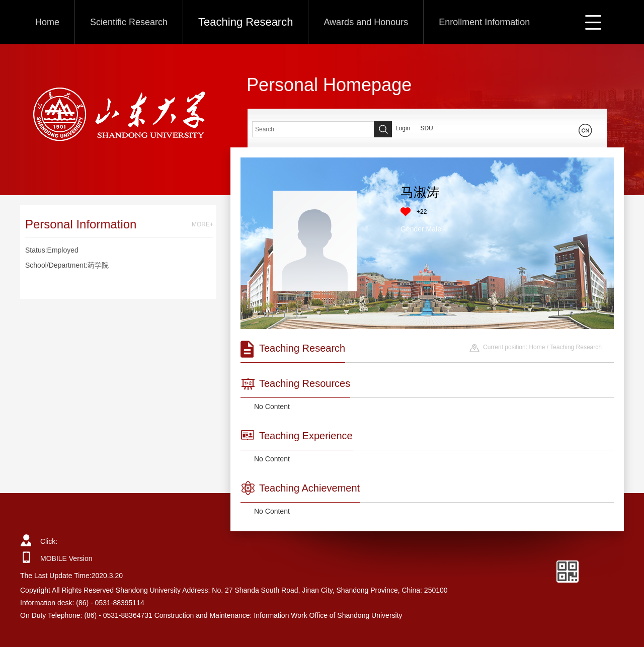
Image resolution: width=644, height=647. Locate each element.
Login (403, 128)
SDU (426, 128)
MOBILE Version (66, 558)
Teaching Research (246, 22)
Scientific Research (129, 22)
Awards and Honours (366, 22)
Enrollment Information (484, 22)
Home (47, 22)
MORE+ (203, 224)
